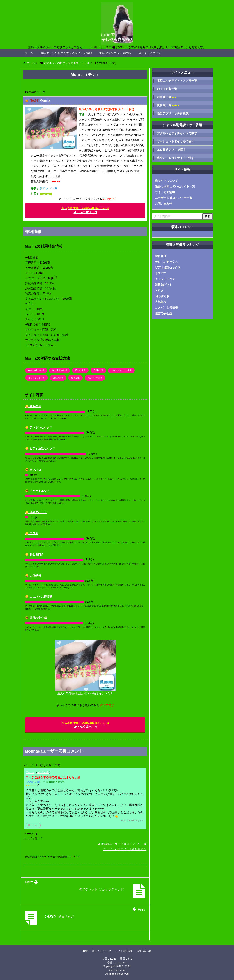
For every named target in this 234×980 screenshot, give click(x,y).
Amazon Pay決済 (36, 370)
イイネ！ (33, 825)
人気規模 (161, 302)
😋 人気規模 (33, 576)
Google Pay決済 (60, 370)
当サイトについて (150, 53)
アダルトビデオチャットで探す (177, 133)
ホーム (29, 53)
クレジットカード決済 (121, 370)
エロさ (159, 290)
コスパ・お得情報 (166, 308)
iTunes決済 (80, 370)
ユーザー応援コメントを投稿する (125, 849)
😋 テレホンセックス (39, 427)
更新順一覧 (168, 105)
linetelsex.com (117, 970)
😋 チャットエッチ (37, 491)
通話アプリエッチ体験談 (115, 53)
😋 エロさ (32, 533)
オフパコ (161, 273)
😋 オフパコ (33, 470)
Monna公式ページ (85, 210)
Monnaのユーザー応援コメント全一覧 (122, 844)
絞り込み (43, 772)
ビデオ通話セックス (168, 267)
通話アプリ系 (49, 189)
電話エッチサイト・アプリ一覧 (177, 81)
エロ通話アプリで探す (171, 150)
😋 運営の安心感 (36, 618)
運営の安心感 (164, 313)
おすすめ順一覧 (167, 89)
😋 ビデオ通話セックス (40, 448)
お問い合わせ (164, 204)
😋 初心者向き (35, 554)
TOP (85, 951)
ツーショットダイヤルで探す (176, 141)
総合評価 (161, 256)
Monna (45, 100)
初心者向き (162, 296)
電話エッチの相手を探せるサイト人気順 (66, 53)
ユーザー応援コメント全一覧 (174, 198)
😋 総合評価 (33, 406)
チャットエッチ (165, 279)
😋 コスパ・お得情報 (39, 597)
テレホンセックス (166, 262)
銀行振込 (75, 378)
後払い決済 (58, 378)
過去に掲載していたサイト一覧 (175, 186)
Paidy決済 (98, 370)
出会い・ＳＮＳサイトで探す (176, 158)
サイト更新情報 (165, 192)
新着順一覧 (166, 97)
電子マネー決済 (95, 378)
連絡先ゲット (164, 285)
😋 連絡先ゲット (36, 512)
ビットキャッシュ (36, 378)
